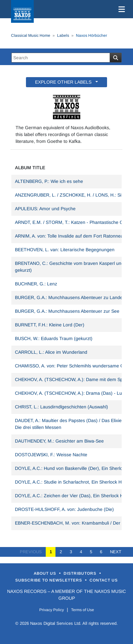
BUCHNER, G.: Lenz (36, 284)
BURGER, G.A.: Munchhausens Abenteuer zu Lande (69, 297)
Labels (63, 35)
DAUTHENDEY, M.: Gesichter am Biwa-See (59, 441)
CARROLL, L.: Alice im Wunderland (51, 352)
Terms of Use (83, 610)
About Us (46, 573)
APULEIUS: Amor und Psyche (45, 209)
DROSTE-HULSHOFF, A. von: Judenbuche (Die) (64, 509)
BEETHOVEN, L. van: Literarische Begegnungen (65, 250)
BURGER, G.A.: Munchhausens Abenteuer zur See (67, 311)
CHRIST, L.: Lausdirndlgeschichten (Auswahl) (61, 407)
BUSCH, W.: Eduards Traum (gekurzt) (54, 338)
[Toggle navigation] (120, 9)
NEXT (114, 552)
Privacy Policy (52, 610)
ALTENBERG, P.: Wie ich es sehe (49, 181)
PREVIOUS (33, 552)
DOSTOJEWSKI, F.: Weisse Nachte (51, 455)
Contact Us (104, 580)
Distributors (81, 573)
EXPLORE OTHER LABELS (65, 82)
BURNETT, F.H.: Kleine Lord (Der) (50, 325)
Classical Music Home (31, 35)
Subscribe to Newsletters (49, 580)
